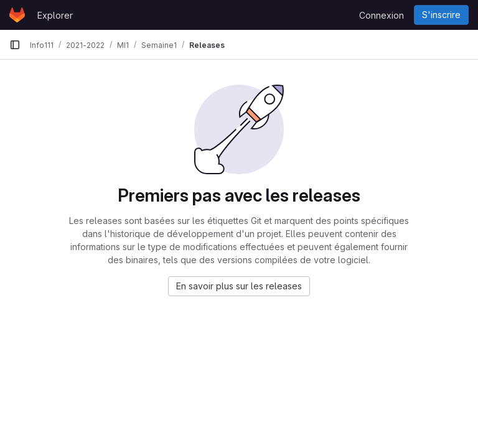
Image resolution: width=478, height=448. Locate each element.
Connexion (382, 15)
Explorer (55, 15)
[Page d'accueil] (17, 15)
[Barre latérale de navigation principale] (15, 45)
